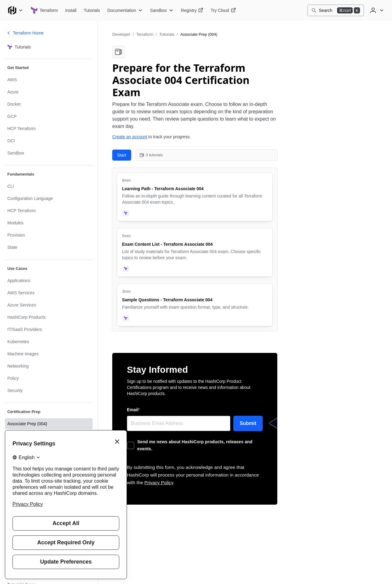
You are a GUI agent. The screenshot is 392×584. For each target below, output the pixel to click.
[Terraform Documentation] (125, 10)
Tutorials (167, 34)
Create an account (130, 137)
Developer (121, 34)
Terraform (145, 34)
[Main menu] (15, 10)
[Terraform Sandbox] (162, 10)
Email (134, 410)
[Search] (336, 10)
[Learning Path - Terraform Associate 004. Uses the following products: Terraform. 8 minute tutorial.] (195, 197)
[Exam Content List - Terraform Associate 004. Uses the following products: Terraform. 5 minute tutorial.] (195, 252)
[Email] (179, 423)
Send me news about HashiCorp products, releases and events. (195, 445)
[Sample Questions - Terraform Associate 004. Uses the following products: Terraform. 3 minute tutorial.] (195, 305)
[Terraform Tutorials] (92, 10)
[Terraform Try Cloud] (223, 10)
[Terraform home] (44, 10)
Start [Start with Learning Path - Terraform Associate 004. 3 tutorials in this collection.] (122, 155)
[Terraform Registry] (192, 10)
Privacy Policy (159, 482)
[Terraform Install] (71, 10)
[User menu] (376, 10)
